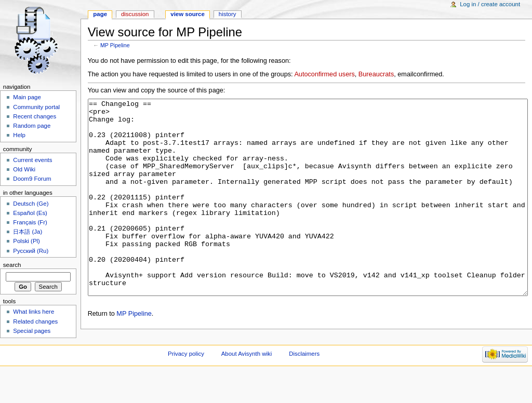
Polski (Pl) (26, 241)
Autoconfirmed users (324, 74)
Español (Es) (30, 213)
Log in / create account (490, 4)
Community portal (36, 107)
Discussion (135, 14)
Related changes (35, 321)
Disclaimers (304, 385)
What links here (34, 312)
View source (188, 14)
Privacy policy (186, 385)
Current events (32, 160)
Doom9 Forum (32, 179)
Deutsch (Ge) (31, 204)
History (228, 14)
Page (100, 14)
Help (19, 135)
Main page (27, 97)
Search (12, 265)
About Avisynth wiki (247, 385)
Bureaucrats (376, 74)
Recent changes (35, 116)
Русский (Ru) (31, 251)
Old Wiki (24, 169)
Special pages (32, 331)
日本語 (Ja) (28, 232)
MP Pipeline (115, 45)
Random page (32, 126)
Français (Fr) (30, 222)
